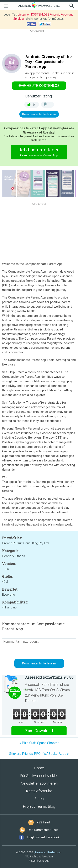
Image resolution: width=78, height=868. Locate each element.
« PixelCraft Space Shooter (39, 743)
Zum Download (39, 731)
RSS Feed (43, 822)
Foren (39, 799)
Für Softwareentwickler (39, 776)
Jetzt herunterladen (39, 153)
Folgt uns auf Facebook (43, 837)
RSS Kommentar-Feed (43, 830)
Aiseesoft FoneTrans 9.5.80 (49, 677)
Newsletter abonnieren (39, 783)
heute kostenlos (39, 86)
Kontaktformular (39, 791)
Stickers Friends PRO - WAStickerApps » (39, 754)
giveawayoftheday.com (47, 852)
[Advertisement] (39, 43)
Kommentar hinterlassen (39, 114)
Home (39, 768)
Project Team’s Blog (39, 806)
